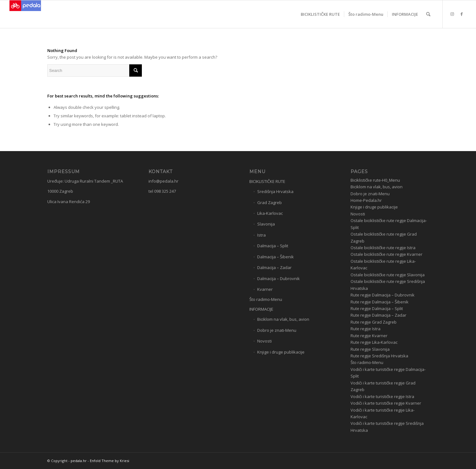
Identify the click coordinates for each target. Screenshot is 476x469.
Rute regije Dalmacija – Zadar (378, 315)
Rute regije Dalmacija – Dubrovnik (383, 295)
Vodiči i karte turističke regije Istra (382, 396)
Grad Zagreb (270, 202)
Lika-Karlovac (270, 213)
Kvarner (265, 289)
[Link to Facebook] (462, 14)
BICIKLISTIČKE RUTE (267, 181)
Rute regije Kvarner (369, 336)
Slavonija (266, 224)
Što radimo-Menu (266, 299)
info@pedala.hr (163, 181)
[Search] (428, 14)
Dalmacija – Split (273, 246)
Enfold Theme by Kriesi (110, 461)
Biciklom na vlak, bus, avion (283, 319)
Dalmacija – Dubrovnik (279, 278)
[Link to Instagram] (452, 14)
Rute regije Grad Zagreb (374, 322)
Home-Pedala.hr (366, 200)
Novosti (264, 341)
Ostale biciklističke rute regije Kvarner (386, 254)
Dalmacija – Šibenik (276, 257)
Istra (261, 235)
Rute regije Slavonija (370, 349)
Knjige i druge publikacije (281, 352)
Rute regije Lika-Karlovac (374, 342)
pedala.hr (79, 461)
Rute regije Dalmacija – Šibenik (380, 302)
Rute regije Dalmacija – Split (377, 308)
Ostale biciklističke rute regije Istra (383, 248)
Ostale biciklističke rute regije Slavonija (388, 275)
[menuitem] (320, 14)
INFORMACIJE (261, 309)
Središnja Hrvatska (275, 191)
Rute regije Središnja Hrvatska (379, 356)
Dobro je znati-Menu (277, 330)
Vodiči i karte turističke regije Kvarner (386, 403)
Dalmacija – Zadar (274, 267)
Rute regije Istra (366, 329)
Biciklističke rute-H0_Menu (375, 180)
